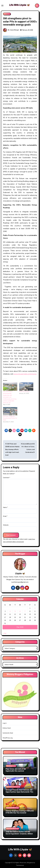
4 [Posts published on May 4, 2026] (10, 611)
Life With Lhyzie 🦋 (19, 5)
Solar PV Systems (24, 392)
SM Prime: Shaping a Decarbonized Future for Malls (10, 418)
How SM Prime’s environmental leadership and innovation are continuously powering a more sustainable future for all (10, 397)
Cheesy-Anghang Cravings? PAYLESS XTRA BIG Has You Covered (20, 812)
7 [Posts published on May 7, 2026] (25, 611)
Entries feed (7, 728)
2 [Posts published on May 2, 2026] (35, 608)
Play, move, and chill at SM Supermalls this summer (16, 770)
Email (5, 516)
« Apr (5, 633)
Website (6, 525)
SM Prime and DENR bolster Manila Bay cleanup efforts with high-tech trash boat (12, 449)
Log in (5, 723)
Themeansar (20, 865)
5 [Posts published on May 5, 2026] (15, 611)
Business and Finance (13, 787)
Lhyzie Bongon (15, 30)
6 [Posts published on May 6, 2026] (20, 611)
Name (5, 507)
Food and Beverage (13, 808)
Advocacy (7, 14)
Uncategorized (11, 766)
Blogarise (30, 863)
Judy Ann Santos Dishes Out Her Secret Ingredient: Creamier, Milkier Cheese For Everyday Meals (19, 834)
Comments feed (8, 733)
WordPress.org (8, 738)
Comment (6, 478)
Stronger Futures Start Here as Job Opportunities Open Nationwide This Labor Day (19, 792)
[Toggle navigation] (2, 6)
